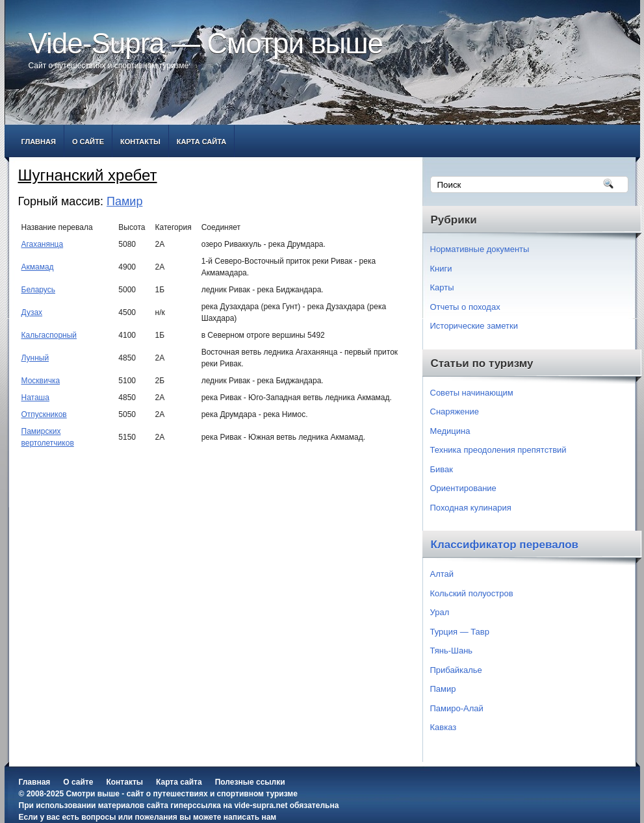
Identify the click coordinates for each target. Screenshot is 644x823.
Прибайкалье (456, 670)
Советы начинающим (472, 393)
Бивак (442, 469)
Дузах (32, 312)
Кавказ (444, 727)
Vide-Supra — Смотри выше (206, 43)
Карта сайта (201, 142)
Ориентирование (463, 488)
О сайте (88, 142)
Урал (440, 612)
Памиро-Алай (457, 708)
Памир (124, 201)
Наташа (35, 398)
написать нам (250, 817)
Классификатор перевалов (505, 545)
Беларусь (38, 290)
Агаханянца (43, 244)
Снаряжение (455, 411)
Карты (442, 287)
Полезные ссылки (250, 782)
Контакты (140, 142)
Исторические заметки (474, 326)
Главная (39, 142)
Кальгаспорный (49, 335)
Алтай (442, 574)
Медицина (450, 431)
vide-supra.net (261, 805)
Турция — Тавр (460, 632)
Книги (441, 269)
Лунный (35, 358)
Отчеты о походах (465, 307)
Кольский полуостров (472, 593)
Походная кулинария (471, 508)
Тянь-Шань (452, 651)
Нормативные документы (480, 249)
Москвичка (41, 381)
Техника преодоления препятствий (498, 450)
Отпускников (44, 414)
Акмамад (38, 267)
